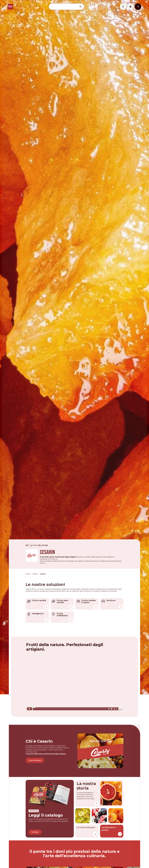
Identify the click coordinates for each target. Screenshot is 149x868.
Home (28, 571)
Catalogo (35, 829)
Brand (35, 571)
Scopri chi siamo (35, 757)
